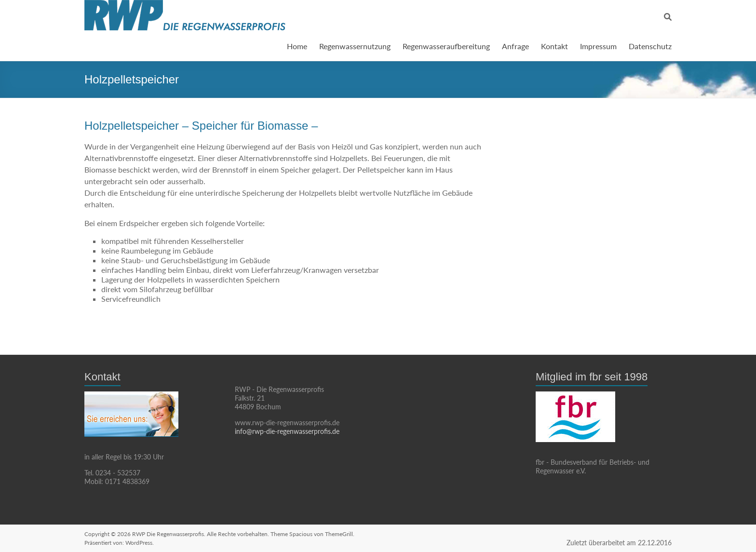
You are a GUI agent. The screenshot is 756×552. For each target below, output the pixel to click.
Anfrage (515, 46)
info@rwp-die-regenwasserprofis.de (287, 431)
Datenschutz (650, 46)
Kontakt (554, 46)
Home (297, 46)
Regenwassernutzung (355, 46)
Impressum (598, 46)
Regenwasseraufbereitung (446, 46)
